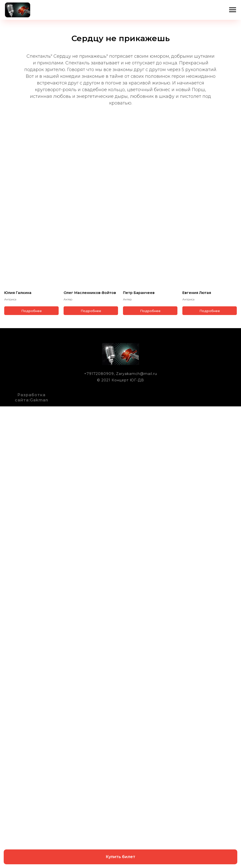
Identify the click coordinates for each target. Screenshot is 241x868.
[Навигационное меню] (233, 10)
